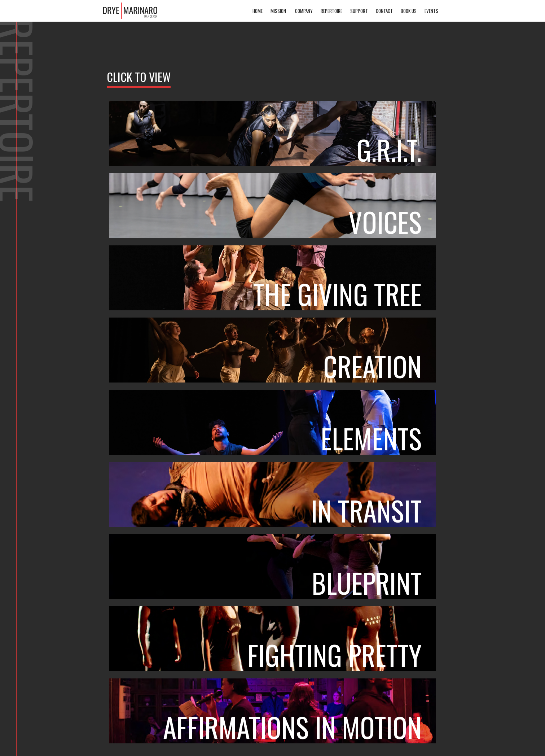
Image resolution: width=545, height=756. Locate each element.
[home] (130, 11)
